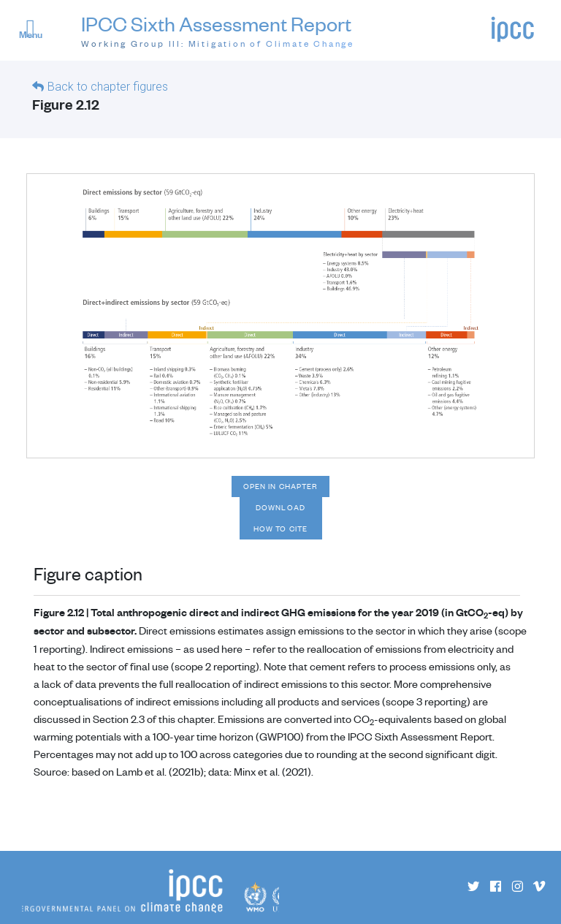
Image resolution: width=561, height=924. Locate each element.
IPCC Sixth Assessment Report (218, 31)
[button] (37, 32)
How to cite (280, 529)
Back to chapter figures (108, 87)
